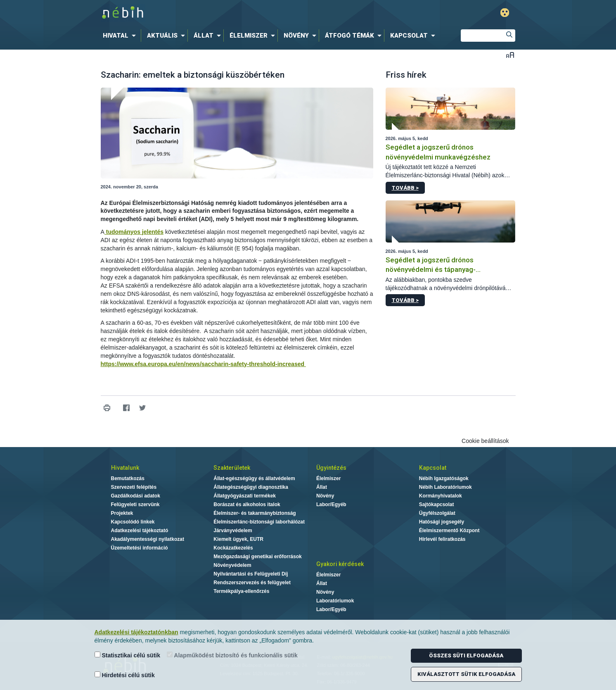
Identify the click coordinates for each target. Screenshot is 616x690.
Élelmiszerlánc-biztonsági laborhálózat (259, 522)
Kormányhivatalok (441, 496)
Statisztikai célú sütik (128, 655)
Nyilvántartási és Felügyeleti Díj (251, 574)
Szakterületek (232, 468)
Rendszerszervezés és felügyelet (252, 583)
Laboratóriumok (335, 601)
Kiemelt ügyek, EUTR (238, 539)
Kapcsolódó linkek (133, 522)
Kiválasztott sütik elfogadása (466, 674)
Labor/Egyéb (331, 504)
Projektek (122, 513)
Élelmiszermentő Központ (449, 531)
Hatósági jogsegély (442, 522)
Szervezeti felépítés (134, 487)
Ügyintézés (331, 468)
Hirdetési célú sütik (125, 675)
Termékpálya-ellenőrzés (241, 591)
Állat (322, 487)
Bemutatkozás (128, 478)
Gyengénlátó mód (505, 13)
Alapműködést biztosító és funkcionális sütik (232, 655)
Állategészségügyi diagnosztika (251, 487)
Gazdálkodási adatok (136, 496)
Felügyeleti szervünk (135, 504)
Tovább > (405, 188)
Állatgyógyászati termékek (245, 496)
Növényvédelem (232, 565)
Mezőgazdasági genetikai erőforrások (257, 557)
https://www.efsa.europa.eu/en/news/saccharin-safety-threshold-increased (203, 364)
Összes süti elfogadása (466, 655)
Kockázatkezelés (233, 548)
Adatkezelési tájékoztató (140, 531)
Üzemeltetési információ (140, 548)
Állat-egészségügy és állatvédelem (254, 478)
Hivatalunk (125, 468)
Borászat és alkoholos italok (247, 504)
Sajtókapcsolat (437, 504)
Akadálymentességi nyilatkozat (148, 539)
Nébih (220, 13)
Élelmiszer (328, 478)
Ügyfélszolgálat (437, 513)
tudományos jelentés (134, 232)
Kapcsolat (433, 468)
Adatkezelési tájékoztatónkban (136, 632)
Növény (325, 496)
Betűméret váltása (510, 55)
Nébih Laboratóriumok (445, 487)
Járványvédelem (233, 531)
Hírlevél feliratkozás (442, 539)
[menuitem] (121, 36)
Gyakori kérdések (340, 564)
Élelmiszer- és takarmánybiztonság (255, 513)
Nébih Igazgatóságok (444, 478)
